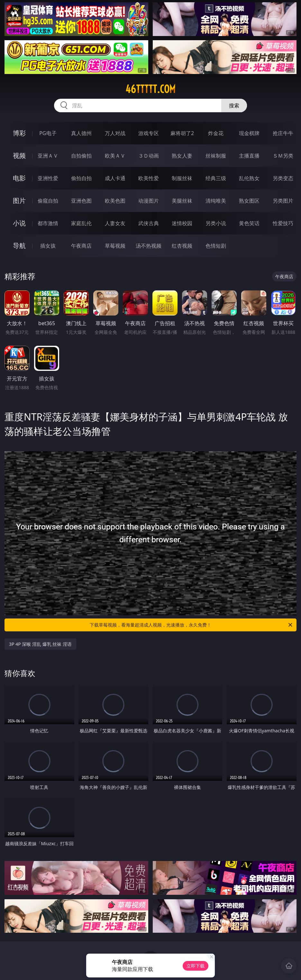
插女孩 (48, 246)
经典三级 (216, 178)
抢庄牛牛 (283, 133)
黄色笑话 (249, 223)
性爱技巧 (283, 223)
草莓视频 (115, 246)
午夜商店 (81, 246)
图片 (19, 201)
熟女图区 (249, 201)
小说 (19, 223)
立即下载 (196, 966)
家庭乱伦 (81, 223)
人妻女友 (115, 223)
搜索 (234, 105)
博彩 (19, 133)
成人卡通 (115, 178)
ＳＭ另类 (283, 156)
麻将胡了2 (182, 133)
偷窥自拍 (48, 201)
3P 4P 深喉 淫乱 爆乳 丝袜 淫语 (40, 644)
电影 (19, 178)
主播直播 (249, 156)
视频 (19, 156)
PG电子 (48, 133)
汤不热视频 (149, 246)
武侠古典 (149, 223)
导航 (19, 246)
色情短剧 (216, 246)
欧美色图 (115, 201)
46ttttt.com (150, 89)
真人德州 (81, 133)
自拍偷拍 (81, 156)
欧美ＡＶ (115, 156)
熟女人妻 (182, 156)
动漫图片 (149, 201)
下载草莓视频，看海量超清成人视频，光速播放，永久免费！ (192, 625)
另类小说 (216, 223)
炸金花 (216, 133)
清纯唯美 (216, 201)
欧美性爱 (149, 178)
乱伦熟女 (249, 178)
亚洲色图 (81, 201)
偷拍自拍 (81, 178)
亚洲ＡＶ (48, 156)
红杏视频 (182, 246)
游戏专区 (149, 133)
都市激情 (48, 223)
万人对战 (115, 133)
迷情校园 (182, 223)
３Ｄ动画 (149, 156)
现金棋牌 (249, 133)
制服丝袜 (182, 178)
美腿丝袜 (182, 201)
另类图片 (283, 201)
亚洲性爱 (48, 178)
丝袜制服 (216, 156)
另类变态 (283, 178)
